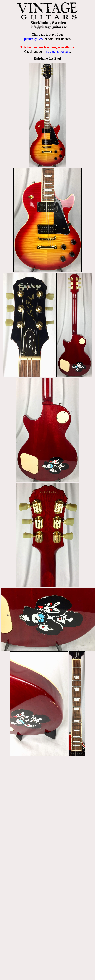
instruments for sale (57, 52)
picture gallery (34, 39)
